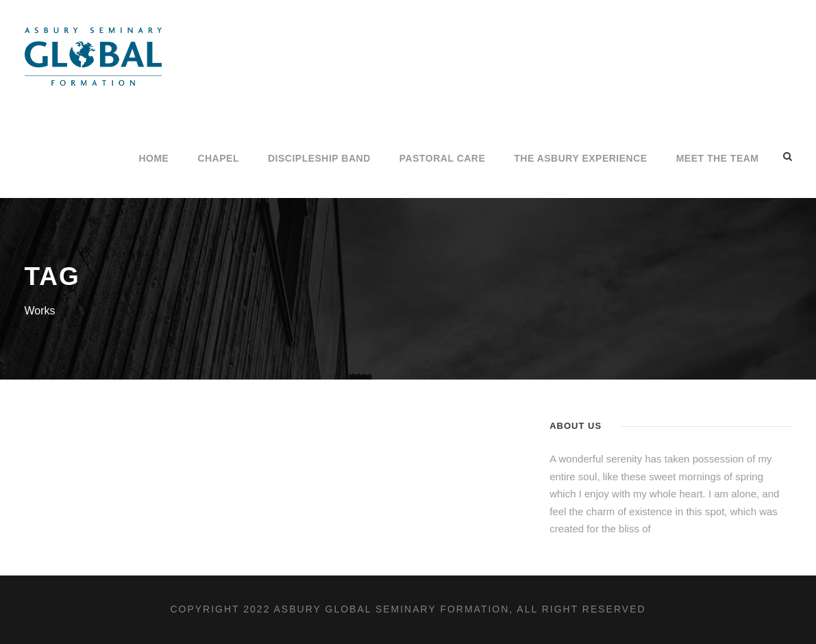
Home (153, 158)
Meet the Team (718, 158)
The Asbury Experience (580, 158)
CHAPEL (218, 158)
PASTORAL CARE (443, 158)
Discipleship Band (319, 158)
